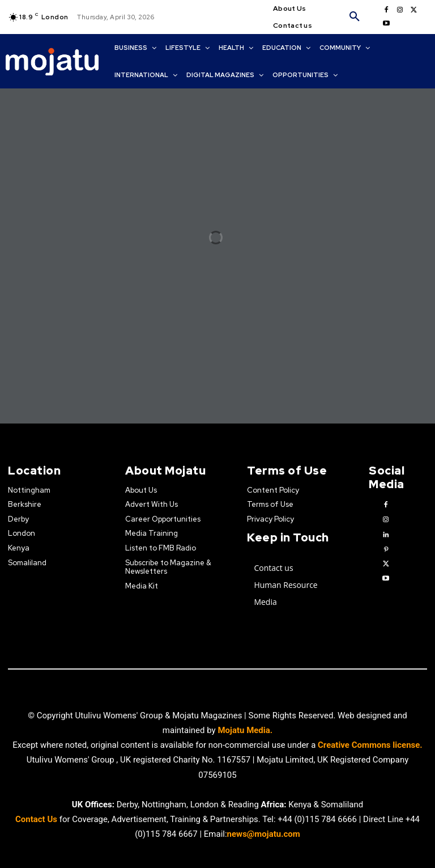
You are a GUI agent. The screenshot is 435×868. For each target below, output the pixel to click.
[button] (355, 17)
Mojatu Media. (245, 730)
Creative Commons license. (370, 745)
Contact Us (37, 819)
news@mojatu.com (264, 833)
